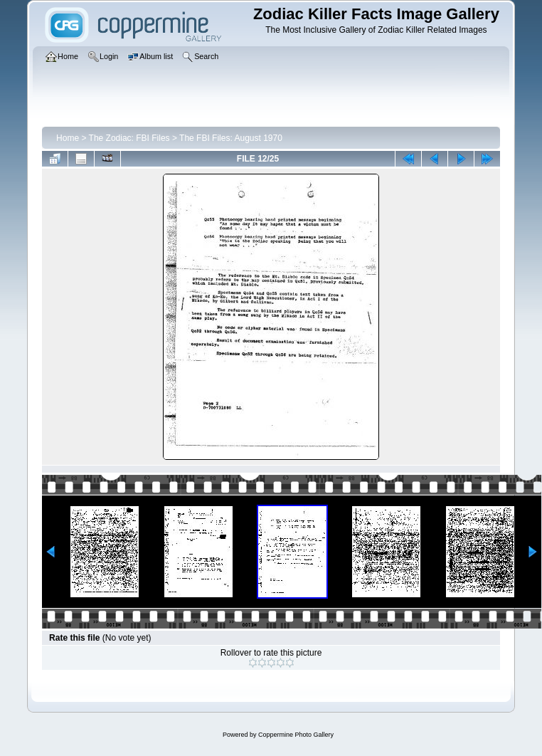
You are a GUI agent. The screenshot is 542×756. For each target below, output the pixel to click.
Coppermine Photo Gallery (296, 735)
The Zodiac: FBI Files (129, 138)
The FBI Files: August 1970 (231, 138)
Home (68, 138)
